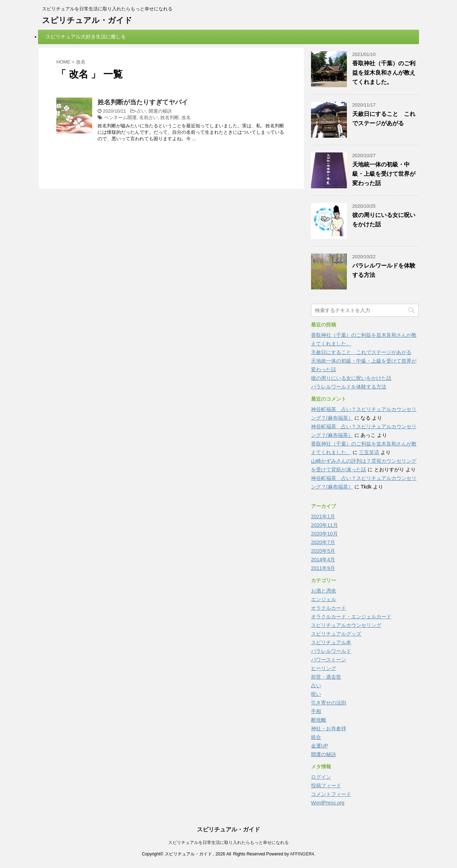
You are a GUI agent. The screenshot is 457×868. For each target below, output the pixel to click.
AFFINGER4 (302, 854)
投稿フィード (326, 786)
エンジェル (324, 599)
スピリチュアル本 (331, 642)
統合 (316, 737)
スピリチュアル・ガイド (87, 20)
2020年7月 (323, 542)
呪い (316, 694)
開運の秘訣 (160, 111)
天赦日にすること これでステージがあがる (361, 352)
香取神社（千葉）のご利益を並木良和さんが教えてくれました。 (384, 73)
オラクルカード (329, 608)
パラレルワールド (331, 651)
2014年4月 (323, 560)
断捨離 (319, 720)
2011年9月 (323, 568)
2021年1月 (323, 516)
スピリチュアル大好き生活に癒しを (86, 37)
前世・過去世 (326, 677)
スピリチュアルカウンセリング (346, 625)
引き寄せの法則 (329, 703)
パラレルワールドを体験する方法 (349, 387)
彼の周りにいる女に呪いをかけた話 (351, 378)
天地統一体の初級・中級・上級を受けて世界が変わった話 (384, 174)
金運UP (319, 746)
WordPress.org (328, 803)
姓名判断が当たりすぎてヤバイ (143, 102)
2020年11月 (324, 525)
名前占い (149, 117)
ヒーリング (324, 668)
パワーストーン (329, 660)
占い (141, 111)
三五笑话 (369, 452)
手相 (316, 711)
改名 (186, 117)
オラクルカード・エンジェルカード (351, 617)
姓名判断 (170, 117)
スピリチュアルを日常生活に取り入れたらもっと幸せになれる (228, 843)
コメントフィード (331, 794)
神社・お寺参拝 (329, 728)
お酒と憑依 (324, 591)
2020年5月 (323, 551)
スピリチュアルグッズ (336, 634)
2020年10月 (324, 534)
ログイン (321, 777)
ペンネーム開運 (120, 117)
